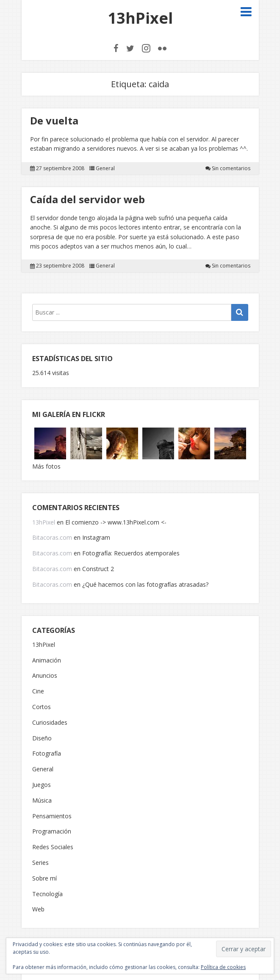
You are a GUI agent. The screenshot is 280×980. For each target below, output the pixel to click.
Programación (52, 832)
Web (38, 910)
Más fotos (46, 466)
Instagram (96, 537)
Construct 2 (98, 569)
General (105, 168)
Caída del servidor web (87, 199)
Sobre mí (44, 879)
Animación (47, 661)
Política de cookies (223, 967)
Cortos (42, 707)
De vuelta (54, 120)
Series (40, 863)
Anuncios (45, 676)
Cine (38, 692)
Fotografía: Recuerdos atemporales (131, 553)
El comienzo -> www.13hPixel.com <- (116, 522)
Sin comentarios (231, 168)
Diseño (42, 738)
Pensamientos (52, 816)
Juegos (42, 785)
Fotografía (47, 754)
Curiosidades (50, 723)
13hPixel (140, 18)
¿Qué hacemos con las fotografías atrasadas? (145, 584)
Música (42, 801)
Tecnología (47, 894)
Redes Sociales (53, 847)
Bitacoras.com (52, 537)
